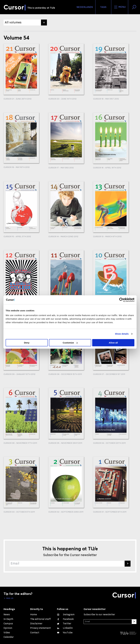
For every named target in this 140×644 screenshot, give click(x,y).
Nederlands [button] (85, 7)
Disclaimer (36, 623)
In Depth (8, 619)
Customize (70, 343)
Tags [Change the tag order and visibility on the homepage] (103, 7)
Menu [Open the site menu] (120, 7)
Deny (27, 343)
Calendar (9, 637)
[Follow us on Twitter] (64, 623)
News (7, 614)
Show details (122, 334)
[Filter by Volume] (25, 23)
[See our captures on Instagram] (66, 614)
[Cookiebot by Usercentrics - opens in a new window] (121, 300)
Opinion (8, 628)
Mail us (10, 598)
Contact (35, 633)
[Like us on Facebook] (65, 619)
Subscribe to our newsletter (99, 614)
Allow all (113, 343)
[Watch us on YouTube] (65, 633)
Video (7, 633)
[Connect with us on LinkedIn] (65, 628)
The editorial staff (40, 619)
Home (34, 614)
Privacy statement (40, 628)
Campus (8, 623)
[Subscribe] (128, 564)
